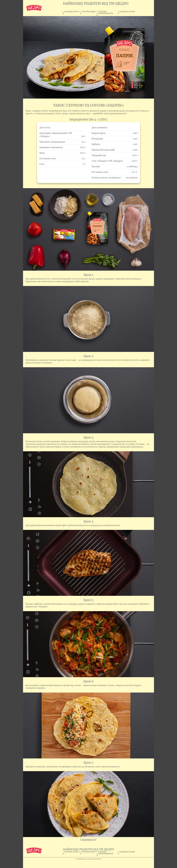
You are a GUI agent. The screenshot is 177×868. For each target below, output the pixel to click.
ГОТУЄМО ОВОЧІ (89, 12)
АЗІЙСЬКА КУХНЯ (127, 12)
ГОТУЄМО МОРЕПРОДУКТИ (106, 13)
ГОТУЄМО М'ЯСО (72, 12)
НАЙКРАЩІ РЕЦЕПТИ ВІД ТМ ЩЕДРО (96, 4)
